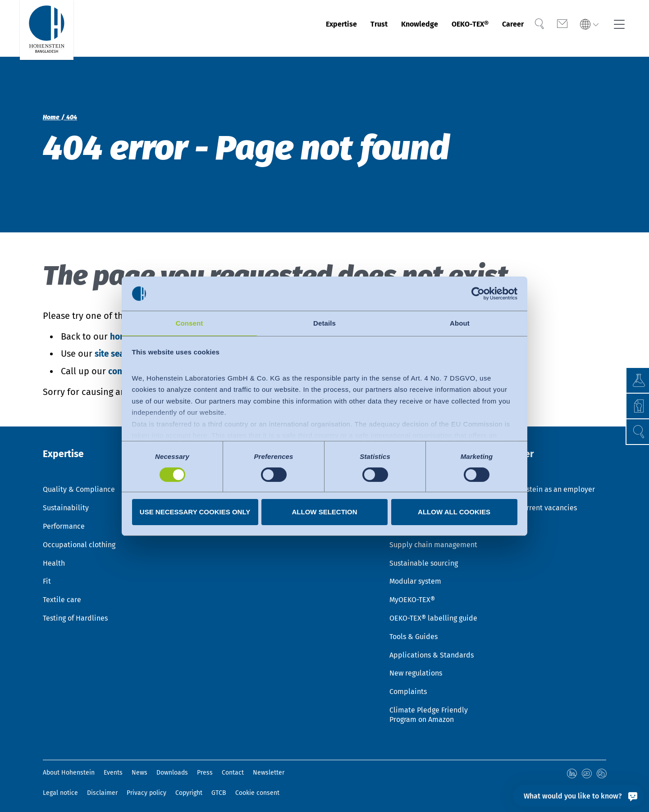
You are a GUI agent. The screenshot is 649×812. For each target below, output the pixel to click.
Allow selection (325, 512)
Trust (349, 28)
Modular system (415, 576)
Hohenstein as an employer (550, 484)
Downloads (172, 767)
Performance (64, 521)
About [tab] (460, 323)
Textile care (62, 594)
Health (54, 558)
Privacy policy (146, 787)
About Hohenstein (69, 767)
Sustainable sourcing (424, 558)
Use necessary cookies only (195, 512)
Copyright (189, 787)
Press (205, 767)
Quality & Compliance (79, 484)
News (139, 767)
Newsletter (269, 767)
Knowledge (396, 28)
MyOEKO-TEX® (412, 594)
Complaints (408, 686)
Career (507, 28)
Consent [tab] (190, 323)
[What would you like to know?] (578, 796)
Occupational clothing (79, 539)
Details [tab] (324, 323)
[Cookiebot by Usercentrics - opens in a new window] (478, 293)
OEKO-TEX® (457, 28)
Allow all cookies (454, 512)
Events (113, 767)
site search (117, 354)
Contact (233, 767)
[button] (633, 432)
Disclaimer (102, 787)
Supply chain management (433, 539)
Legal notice (60, 787)
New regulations (416, 668)
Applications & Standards (432, 650)
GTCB (219, 787)
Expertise (305, 28)
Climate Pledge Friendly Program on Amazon (429, 709)
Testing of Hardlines (75, 613)
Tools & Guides (414, 631)
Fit (47, 576)
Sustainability (66, 502)
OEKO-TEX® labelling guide (433, 613)
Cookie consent (257, 787)
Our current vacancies (541, 502)
